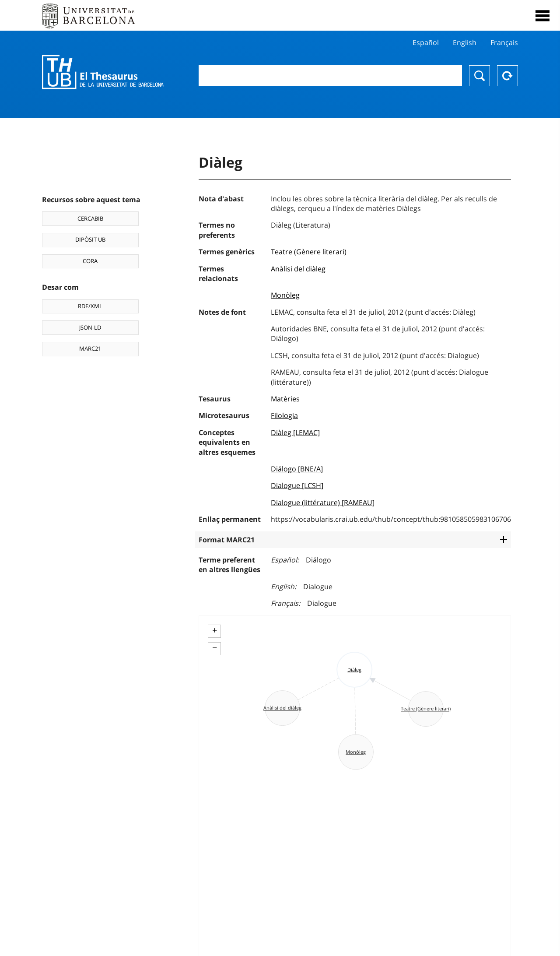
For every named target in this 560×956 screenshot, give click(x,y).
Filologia (284, 415)
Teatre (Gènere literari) (309, 252)
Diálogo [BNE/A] (297, 469)
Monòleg (285, 295)
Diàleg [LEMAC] (295, 432)
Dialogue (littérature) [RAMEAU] (323, 503)
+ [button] (215, 630)
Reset (507, 76)
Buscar (479, 76)
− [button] (215, 648)
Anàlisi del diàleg (298, 269)
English (465, 42)
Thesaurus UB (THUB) (103, 72)
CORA (90, 261)
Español (426, 42)
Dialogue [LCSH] (297, 485)
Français (504, 42)
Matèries (285, 399)
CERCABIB (90, 218)
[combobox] (330, 76)
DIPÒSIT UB (90, 239)
